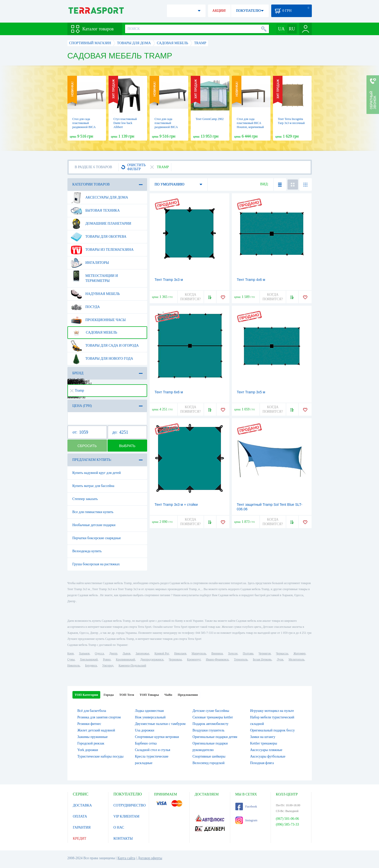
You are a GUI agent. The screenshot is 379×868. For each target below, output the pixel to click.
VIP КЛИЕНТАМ (127, 816)
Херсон (233, 653)
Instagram (246, 820)
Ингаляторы (90, 263)
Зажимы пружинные (93, 737)
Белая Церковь (262, 659)
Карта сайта (126, 858)
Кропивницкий (125, 659)
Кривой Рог (162, 653)
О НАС (119, 827)
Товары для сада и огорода (105, 346)
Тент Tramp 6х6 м (169, 392)
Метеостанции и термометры (94, 276)
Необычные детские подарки (94, 525)
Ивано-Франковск (217, 659)
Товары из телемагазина (102, 250)
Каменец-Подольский (132, 665)
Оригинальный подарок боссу (272, 730)
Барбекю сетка (146, 743)
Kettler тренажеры (264, 743)
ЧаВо (168, 695)
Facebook (246, 807)
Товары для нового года (102, 359)
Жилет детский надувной (96, 730)
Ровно (107, 659)
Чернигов (265, 653)
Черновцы (175, 659)
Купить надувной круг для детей (97, 473)
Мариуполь (199, 653)
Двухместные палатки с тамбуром (160, 724)
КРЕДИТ (80, 839)
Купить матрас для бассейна (93, 486)
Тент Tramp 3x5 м (251, 392)
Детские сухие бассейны (211, 711)
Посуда (85, 307)
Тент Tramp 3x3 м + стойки (176, 505)
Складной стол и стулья (153, 750)
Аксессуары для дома (99, 198)
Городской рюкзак (91, 743)
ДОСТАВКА (82, 805)
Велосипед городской (209, 763)
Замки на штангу (263, 737)
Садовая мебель (94, 333)
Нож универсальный (150, 717)
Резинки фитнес (89, 724)
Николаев (180, 653)
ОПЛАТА (80, 816)
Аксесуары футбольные (268, 756)
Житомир (300, 653)
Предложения (188, 695)
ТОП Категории (86, 695)
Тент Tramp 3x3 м (169, 280)
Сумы (71, 659)
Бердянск (91, 665)
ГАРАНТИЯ (82, 827)
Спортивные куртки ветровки (157, 737)
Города (109, 695)
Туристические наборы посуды (101, 756)
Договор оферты (150, 858)
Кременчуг (194, 659)
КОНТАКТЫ (123, 839)
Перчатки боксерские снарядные (97, 538)
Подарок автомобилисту (211, 724)
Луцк (280, 659)
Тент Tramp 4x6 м (251, 280)
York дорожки (88, 750)
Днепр (113, 653)
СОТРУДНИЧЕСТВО (130, 805)
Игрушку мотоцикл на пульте (272, 711)
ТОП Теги (126, 695)
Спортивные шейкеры (209, 756)
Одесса (99, 653)
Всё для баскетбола (92, 711)
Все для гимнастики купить (93, 512)
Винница (217, 653)
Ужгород (108, 665)
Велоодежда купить (87, 551)
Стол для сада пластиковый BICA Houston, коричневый (250, 123)
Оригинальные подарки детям (215, 737)
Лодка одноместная (149, 711)
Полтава (248, 653)
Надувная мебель (95, 294)
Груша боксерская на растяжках (96, 564)
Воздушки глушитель (208, 730)
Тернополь (241, 659)
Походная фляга (262, 763)
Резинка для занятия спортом (99, 717)
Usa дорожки (145, 730)
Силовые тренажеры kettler (213, 717)
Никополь (74, 665)
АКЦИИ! (219, 11)
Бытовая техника (95, 211)
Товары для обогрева (99, 237)
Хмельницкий (89, 659)
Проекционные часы (98, 320)
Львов (126, 653)
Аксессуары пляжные (266, 750)
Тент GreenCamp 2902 (210, 119)
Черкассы (282, 653)
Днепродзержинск (152, 659)
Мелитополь (296, 659)
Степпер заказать (85, 499)
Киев (71, 653)
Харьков (84, 653)
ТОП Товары (149, 695)
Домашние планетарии (101, 224)
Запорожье (142, 653)
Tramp (77, 390)
